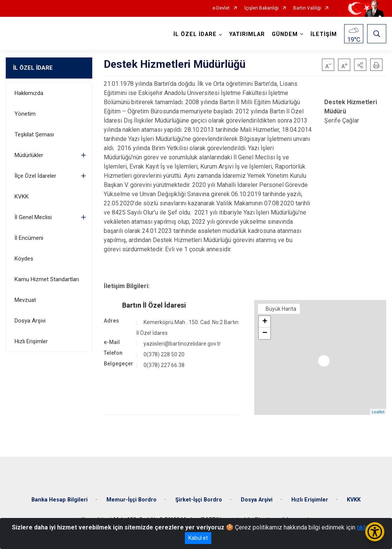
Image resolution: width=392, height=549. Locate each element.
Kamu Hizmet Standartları (47, 279)
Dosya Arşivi (30, 321)
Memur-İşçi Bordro (131, 500)
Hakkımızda (29, 93)
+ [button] (265, 322)
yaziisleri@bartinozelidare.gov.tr (182, 344)
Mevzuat (25, 300)
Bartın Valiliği (307, 8)
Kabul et (198, 538)
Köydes (24, 259)
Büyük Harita (281, 309)
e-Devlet (221, 8)
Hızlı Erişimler (31, 341)
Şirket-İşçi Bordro (199, 500)
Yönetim (25, 114)
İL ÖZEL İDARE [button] (195, 34)
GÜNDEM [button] (285, 34)
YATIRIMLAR (247, 34)
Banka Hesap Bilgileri (60, 500)
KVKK (22, 197)
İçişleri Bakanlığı (261, 8)
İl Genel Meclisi (33, 217)
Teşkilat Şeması (34, 134)
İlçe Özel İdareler (35, 176)
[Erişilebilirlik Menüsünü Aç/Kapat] (375, 532)
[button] (360, 65)
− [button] (265, 333)
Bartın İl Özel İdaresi (154, 305)
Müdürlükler (29, 155)
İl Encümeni (29, 238)
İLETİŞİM (324, 34)
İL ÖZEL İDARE (33, 68)
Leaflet (378, 412)
